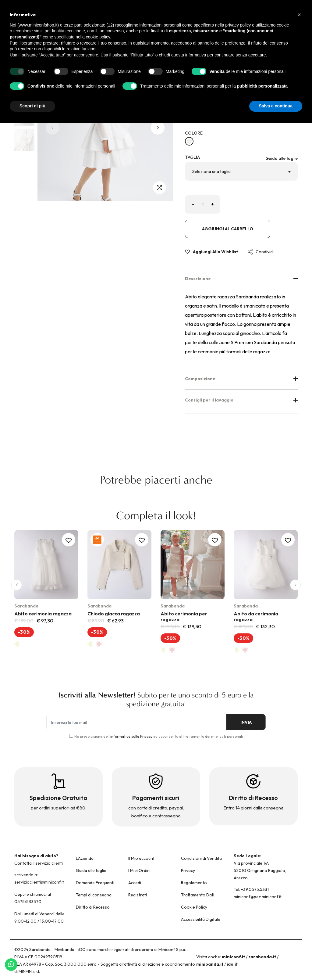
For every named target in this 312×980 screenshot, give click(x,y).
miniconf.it (233, 957)
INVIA (245, 722)
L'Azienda (85, 858)
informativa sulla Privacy (131, 736)
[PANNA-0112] (189, 141)
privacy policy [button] (238, 25)
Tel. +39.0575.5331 (251, 889)
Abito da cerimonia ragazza (256, 616)
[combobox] (241, 171)
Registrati (138, 895)
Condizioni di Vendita (201, 858)
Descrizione (241, 279)
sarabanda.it (262, 957)
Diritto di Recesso (93, 907)
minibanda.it (210, 964)
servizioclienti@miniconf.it (39, 882)
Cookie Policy (194, 907)
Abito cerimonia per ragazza (184, 616)
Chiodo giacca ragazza (114, 614)
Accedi (135, 883)
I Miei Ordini (139, 870)
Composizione (241, 379)
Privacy (188, 870)
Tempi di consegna (94, 895)
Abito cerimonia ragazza (43, 614)
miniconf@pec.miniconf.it (258, 897)
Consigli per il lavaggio (241, 400)
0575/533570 (28, 902)
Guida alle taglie (282, 158)
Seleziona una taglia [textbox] (211, 171)
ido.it (232, 964)
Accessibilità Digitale (201, 919)
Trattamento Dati (198, 895)
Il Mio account (141, 858)
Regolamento (194, 883)
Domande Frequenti (95, 883)
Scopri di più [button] (32, 106)
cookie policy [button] (98, 37)
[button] (158, 128)
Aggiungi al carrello (228, 229)
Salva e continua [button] (276, 106)
